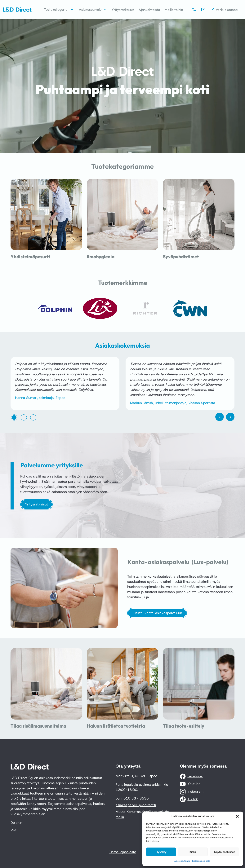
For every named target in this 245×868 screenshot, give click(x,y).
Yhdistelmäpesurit (30, 257)
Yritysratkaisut (36, 504)
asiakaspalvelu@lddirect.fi (136, 805)
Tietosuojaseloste (201, 861)
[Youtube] (190, 784)
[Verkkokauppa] (224, 10)
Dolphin (16, 823)
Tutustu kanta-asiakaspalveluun (157, 613)
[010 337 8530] (194, 10)
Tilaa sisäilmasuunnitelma (38, 726)
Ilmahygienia (101, 257)
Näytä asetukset (224, 852)
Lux (13, 829)
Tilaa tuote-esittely (184, 726)
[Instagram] (192, 792)
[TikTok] (189, 799)
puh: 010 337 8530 (132, 798)
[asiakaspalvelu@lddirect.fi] (203, 10)
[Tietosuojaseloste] (122, 852)
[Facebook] (191, 776)
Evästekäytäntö (182, 861)
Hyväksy (161, 852)
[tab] (14, 417)
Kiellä (193, 852)
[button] (237, 816)
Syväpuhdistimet (181, 257)
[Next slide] (230, 417)
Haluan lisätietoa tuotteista (116, 726)
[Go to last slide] (220, 417)
